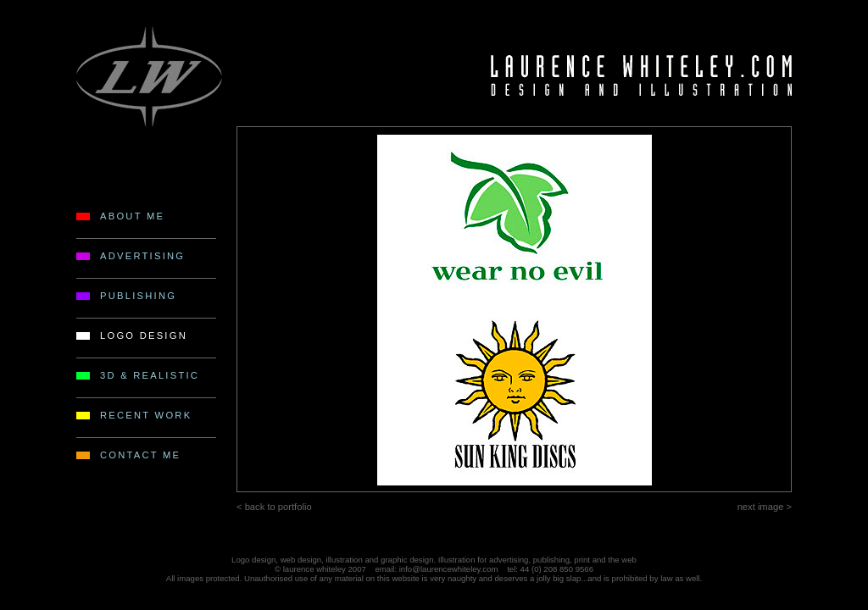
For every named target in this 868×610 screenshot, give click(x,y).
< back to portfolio (274, 507)
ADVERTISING (142, 256)
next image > (765, 507)
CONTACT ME (140, 455)
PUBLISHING (138, 296)
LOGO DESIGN (144, 335)
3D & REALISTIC (150, 375)
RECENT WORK (146, 415)
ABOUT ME (132, 216)
